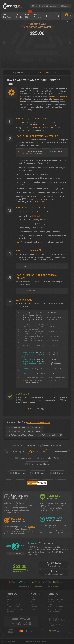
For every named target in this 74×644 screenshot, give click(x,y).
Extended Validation (56, 602)
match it (31, 527)
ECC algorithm (39, 202)
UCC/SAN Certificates (57, 607)
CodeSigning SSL (55, 609)
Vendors (35, 594)
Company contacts (15, 609)
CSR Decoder (38, 473)
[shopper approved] (62, 619)
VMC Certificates (55, 612)
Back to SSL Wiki (37, 409)
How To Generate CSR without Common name (25, 427)
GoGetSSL (35, 599)
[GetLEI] (15, 547)
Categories (54, 594)
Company (12, 594)
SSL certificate (10, 505)
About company (24, 458)
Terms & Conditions (15, 607)
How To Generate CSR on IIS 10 (50, 435)
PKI (48, 16)
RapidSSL (35, 604)
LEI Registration (20, 571)
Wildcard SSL (53, 604)
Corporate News (59, 452)
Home (7, 73)
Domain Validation (55, 597)
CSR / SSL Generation (24, 73)
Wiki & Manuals (38, 452)
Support (56, 16)
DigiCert (34, 597)
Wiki (13, 73)
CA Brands (19, 16)
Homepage (12, 597)
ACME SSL (28, 15)
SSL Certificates (8, 16)
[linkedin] (59, 625)
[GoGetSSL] (13, 6)
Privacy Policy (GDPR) (48, 458)
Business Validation (56, 599)
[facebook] (50, 619)
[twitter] (56, 619)
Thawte (34, 609)
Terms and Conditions (37, 464)
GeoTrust (35, 602)
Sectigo (34, 607)
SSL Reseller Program (25, 446)
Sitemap (11, 612)
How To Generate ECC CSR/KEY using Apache (24, 431)
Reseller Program (37, 16)
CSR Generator (18, 473)
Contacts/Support (15, 452)
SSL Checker (57, 473)
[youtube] (53, 625)
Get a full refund (54, 528)
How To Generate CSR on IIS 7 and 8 (21, 435)
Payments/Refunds (50, 446)
